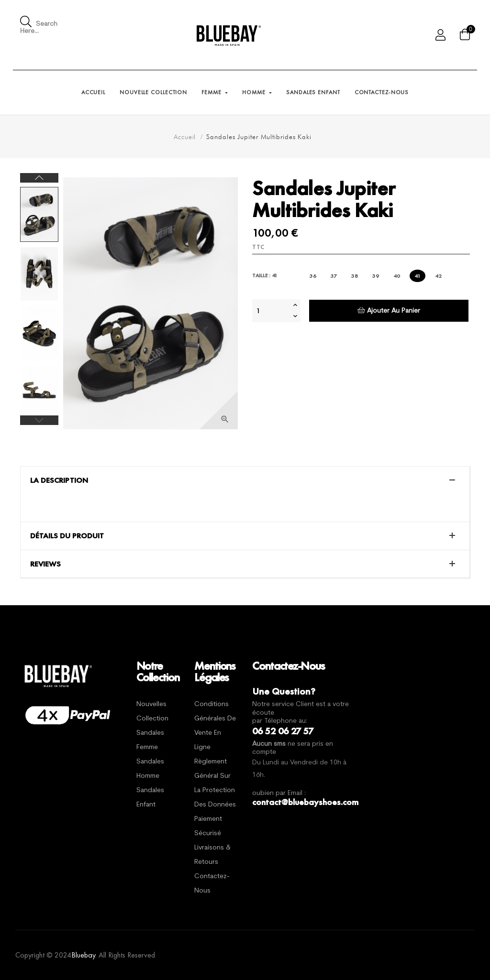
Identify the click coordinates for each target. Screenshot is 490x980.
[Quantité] (271, 311)
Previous (39, 420)
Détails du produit (67, 536)
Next (39, 178)
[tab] (245, 480)
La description (59, 480)
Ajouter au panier (389, 310)
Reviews (45, 564)
